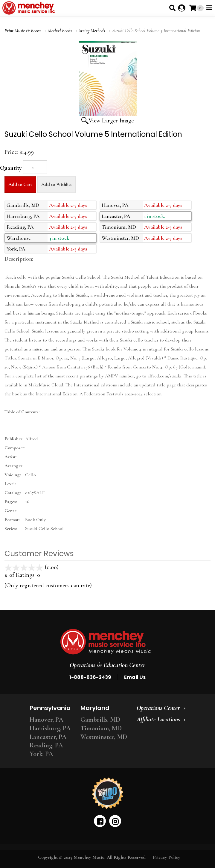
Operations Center (158, 708)
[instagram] (115, 821)
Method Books (60, 31)
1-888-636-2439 (90, 677)
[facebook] (100, 821)
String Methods (92, 31)
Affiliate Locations (158, 719)
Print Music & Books (23, 31)
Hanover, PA (46, 720)
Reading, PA (46, 745)
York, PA (41, 754)
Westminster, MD (104, 737)
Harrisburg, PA (50, 728)
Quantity (11, 168)
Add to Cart (20, 184)
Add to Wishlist (57, 184)
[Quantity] (35, 167)
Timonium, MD (101, 728)
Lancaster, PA (48, 737)
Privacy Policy (167, 857)
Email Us (135, 677)
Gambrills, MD (100, 720)
